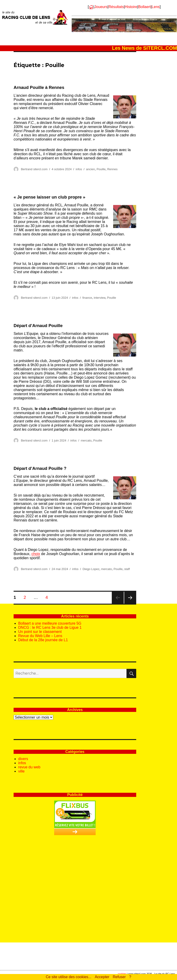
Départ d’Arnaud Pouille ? (40, 468)
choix (36, 554)
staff (127, 569)
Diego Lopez (91, 569)
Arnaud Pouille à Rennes (39, 87)
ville (21, 771)
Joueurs (101, 7)
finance (87, 298)
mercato (86, 440)
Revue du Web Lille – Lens (40, 636)
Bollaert (145, 7)
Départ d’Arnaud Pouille (38, 326)
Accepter (102, 977)
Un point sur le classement (40, 632)
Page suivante (130, 604)
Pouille (101, 169)
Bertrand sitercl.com (34, 169)
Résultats (116, 7)
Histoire (131, 7)
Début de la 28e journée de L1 (43, 640)
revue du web (29, 767)
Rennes (112, 169)
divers (23, 759)
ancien (90, 169)
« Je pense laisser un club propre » (49, 197)
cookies (122, 974)
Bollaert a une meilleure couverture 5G (50, 623)
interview (100, 298)
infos (79, 169)
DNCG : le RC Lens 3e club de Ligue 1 (50, 627)
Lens (156, 7)
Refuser (119, 977)
